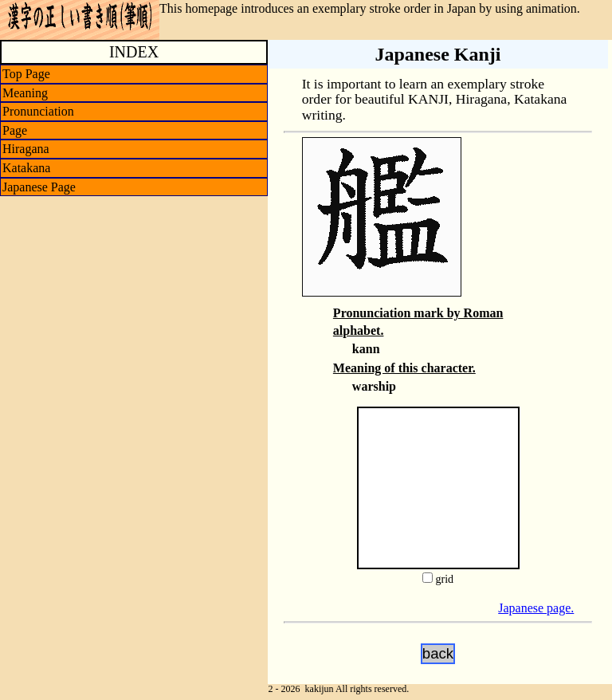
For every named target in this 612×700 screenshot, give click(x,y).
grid (444, 579)
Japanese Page (39, 187)
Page (15, 130)
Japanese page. (536, 608)
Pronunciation (38, 111)
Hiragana (26, 149)
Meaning (25, 93)
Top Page (26, 74)
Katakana (26, 168)
